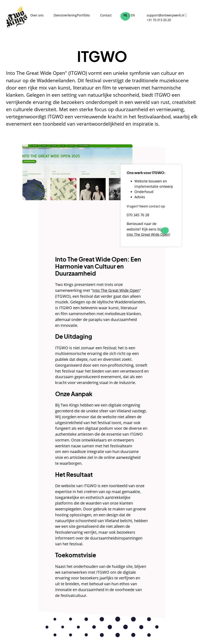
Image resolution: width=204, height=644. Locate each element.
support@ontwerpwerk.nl (166, 15)
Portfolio (83, 15)
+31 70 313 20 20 (159, 20)
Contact (106, 15)
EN (133, 15)
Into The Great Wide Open (116, 290)
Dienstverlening (65, 15)
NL (125, 15)
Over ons (37, 15)
